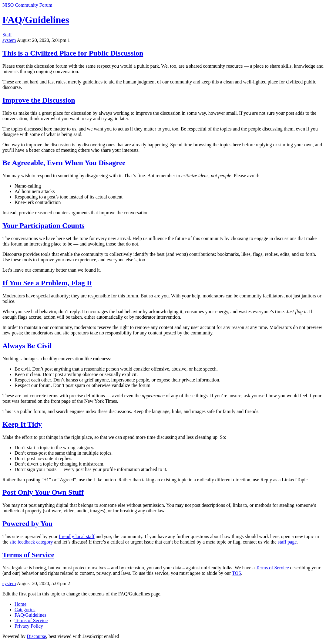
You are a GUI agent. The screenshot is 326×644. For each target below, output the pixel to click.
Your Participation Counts (43, 225)
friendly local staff (77, 536)
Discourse (36, 636)
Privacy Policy (29, 626)
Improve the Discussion (39, 100)
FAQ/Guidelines (36, 20)
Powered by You (27, 524)
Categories (25, 610)
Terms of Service (28, 555)
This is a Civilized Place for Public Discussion (73, 53)
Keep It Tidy (22, 424)
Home (20, 604)
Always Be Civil (27, 346)
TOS (237, 573)
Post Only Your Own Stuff (43, 492)
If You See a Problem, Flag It (47, 283)
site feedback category (31, 542)
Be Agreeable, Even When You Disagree (64, 163)
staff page (287, 542)
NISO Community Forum (27, 5)
